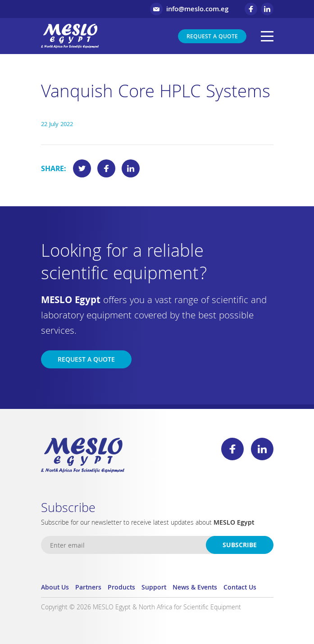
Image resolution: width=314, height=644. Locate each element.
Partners (88, 588)
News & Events (195, 588)
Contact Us (240, 588)
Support (154, 588)
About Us (55, 588)
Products (121, 588)
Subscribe (240, 546)
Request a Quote (212, 37)
